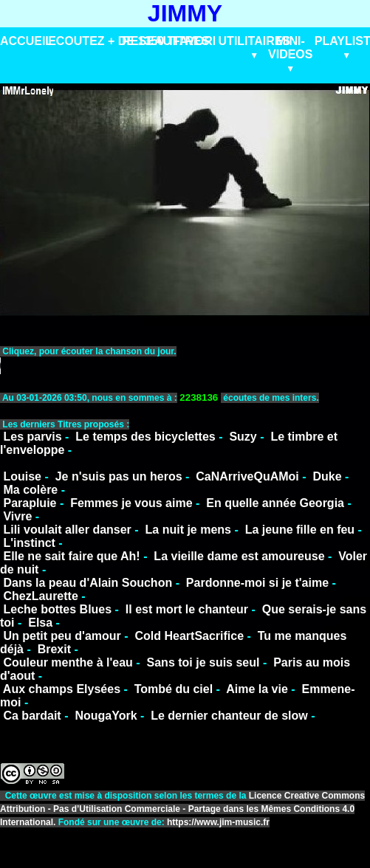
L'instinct (29, 543)
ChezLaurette (40, 596)
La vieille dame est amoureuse (239, 556)
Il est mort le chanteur (187, 609)
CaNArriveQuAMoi (247, 476)
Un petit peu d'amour (62, 636)
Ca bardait (32, 716)
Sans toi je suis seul (203, 662)
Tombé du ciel (174, 689)
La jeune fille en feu (300, 530)
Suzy (243, 437)
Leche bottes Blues (57, 609)
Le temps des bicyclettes (145, 437)
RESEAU (147, 41)
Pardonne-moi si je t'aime (257, 583)
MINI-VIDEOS (290, 48)
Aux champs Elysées (62, 689)
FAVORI (194, 41)
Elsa (40, 623)
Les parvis (32, 437)
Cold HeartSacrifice (189, 636)
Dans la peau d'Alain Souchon (88, 583)
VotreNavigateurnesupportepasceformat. (185, 366)
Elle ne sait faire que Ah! (71, 556)
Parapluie (30, 503)
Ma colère (30, 490)
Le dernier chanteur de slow (229, 716)
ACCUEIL (26, 41)
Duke (327, 476)
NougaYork (106, 716)
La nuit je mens (188, 530)
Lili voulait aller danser (67, 530)
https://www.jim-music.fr (218, 822)
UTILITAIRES (254, 41)
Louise (22, 476)
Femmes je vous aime (131, 503)
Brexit (54, 649)
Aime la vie (257, 689)
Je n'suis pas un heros (119, 476)
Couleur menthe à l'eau (68, 662)
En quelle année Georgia (275, 503)
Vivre (17, 516)
